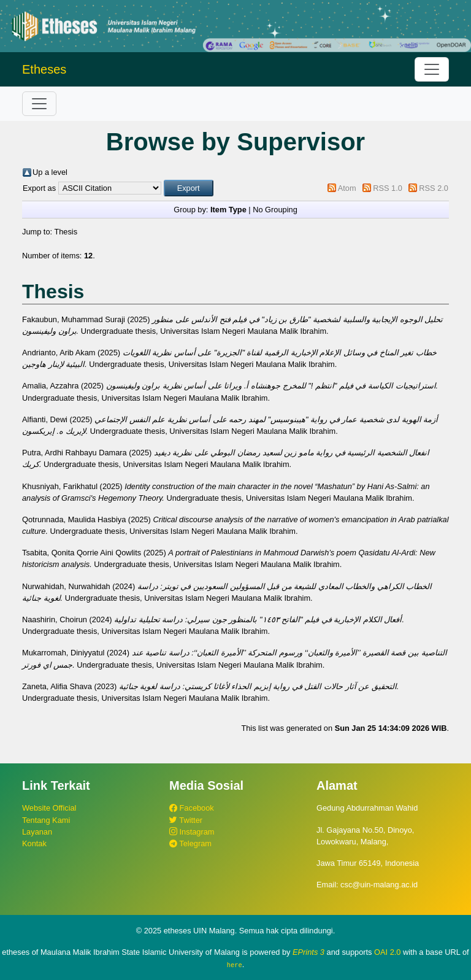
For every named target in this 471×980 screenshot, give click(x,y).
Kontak (34, 843)
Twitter (186, 820)
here (235, 965)
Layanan (37, 832)
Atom (347, 188)
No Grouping (275, 210)
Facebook (192, 808)
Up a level (50, 172)
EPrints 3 (308, 952)
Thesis (66, 232)
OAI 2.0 (387, 952)
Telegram (190, 843)
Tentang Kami (46, 820)
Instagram (192, 832)
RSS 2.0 (434, 188)
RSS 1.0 (388, 188)
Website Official (49, 808)
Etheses (44, 69)
